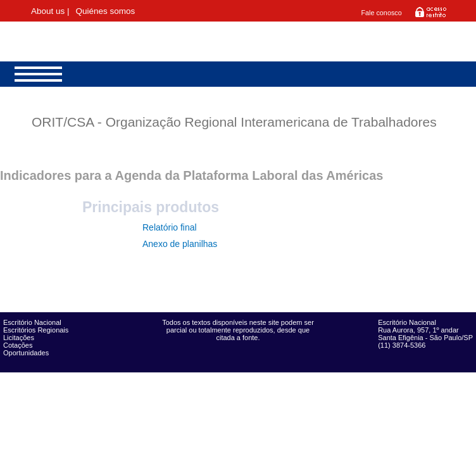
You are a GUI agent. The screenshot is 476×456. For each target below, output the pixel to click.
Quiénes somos (105, 11)
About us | (50, 11)
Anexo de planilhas (180, 244)
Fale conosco (381, 13)
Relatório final (170, 227)
